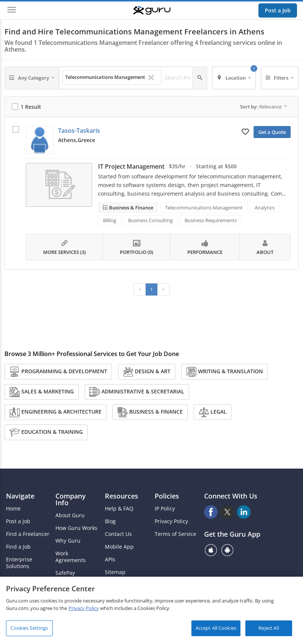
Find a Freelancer (28, 534)
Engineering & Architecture (55, 412)
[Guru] (152, 10)
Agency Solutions (27, 579)
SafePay (65, 573)
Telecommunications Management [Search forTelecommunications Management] (204, 208)
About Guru (70, 515)
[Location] (234, 78)
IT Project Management (131, 166)
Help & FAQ (119, 509)
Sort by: (263, 107)
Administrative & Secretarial (137, 392)
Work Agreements (71, 557)
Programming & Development (58, 372)
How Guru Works (76, 528)
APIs (110, 559)
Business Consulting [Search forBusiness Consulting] (150, 220)
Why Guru (68, 541)
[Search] (200, 78)
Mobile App (119, 547)
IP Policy (165, 509)
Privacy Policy (171, 521)
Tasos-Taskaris (79, 131)
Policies (167, 496)
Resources (122, 496)
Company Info (71, 499)
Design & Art (147, 372)
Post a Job (278, 10)
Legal (213, 412)
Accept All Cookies (216, 631)
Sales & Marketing (42, 392)
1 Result (31, 107)
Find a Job (18, 547)
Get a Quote (272, 132)
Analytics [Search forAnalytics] (265, 208)
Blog (110, 521)
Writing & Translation (225, 372)
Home (13, 509)
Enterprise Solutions (19, 563)
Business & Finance (131, 208)
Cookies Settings (29, 631)
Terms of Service (175, 534)
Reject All (269, 631)
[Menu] (12, 10)
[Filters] (280, 78)
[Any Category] (32, 78)
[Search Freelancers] (185, 78)
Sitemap (115, 572)
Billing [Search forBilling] (110, 220)
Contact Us (118, 534)
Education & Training (46, 432)
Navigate (20, 496)
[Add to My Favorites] (245, 131)
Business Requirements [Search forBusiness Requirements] (211, 220)
